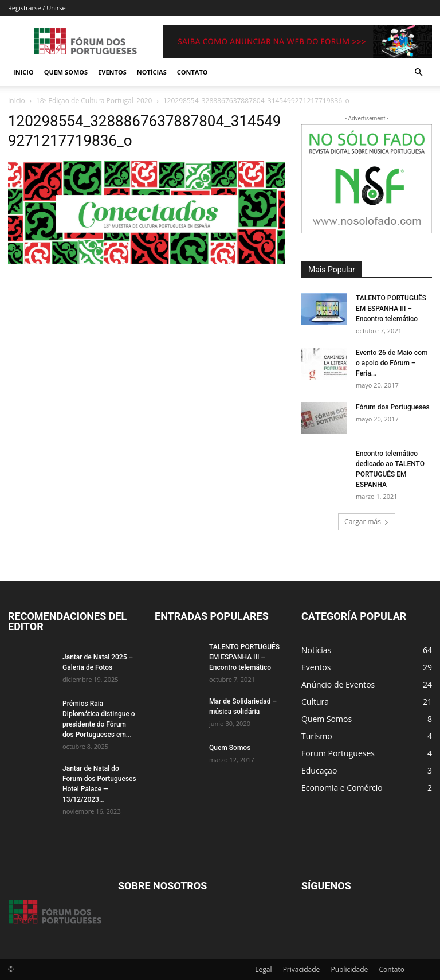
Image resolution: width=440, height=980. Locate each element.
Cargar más (367, 522)
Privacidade (302, 969)
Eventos (112, 72)
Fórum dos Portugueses (393, 407)
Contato (192, 72)
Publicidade (349, 969)
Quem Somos (66, 72)
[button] (418, 73)
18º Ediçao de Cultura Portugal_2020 (94, 101)
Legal (263, 969)
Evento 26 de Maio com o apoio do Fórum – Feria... (392, 363)
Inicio (23, 72)
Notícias (152, 72)
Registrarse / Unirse (37, 8)
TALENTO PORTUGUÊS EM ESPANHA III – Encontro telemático (391, 309)
